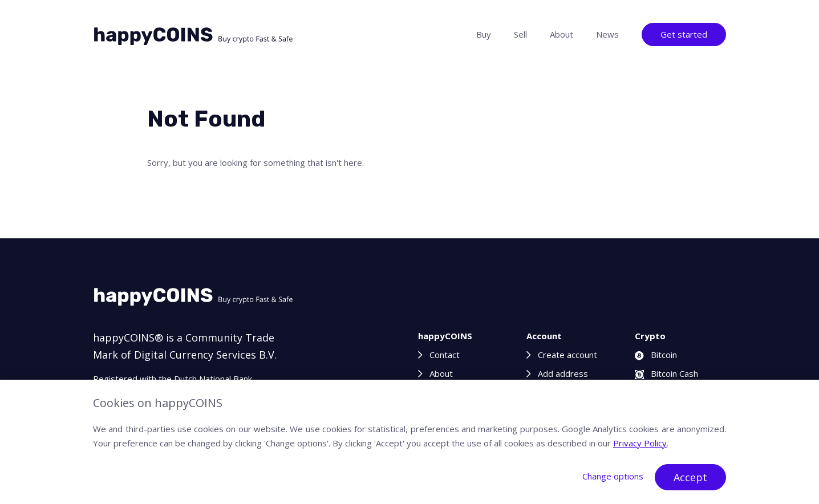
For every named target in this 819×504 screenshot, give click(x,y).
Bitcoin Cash (666, 373)
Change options (613, 476)
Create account (567, 355)
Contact (445, 355)
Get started (684, 34)
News (607, 34)
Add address (563, 373)
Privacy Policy (640, 443)
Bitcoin (656, 355)
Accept (690, 477)
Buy (484, 34)
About (561, 34)
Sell (520, 34)
